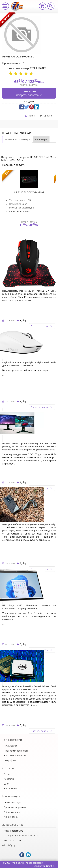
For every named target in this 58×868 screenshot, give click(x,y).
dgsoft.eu (50, 866)
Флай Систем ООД (14, 831)
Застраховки (11, 789)
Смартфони (10, 760)
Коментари (41, 139)
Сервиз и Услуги (13, 802)
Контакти (9, 779)
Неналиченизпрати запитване (29, 93)
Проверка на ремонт (15, 807)
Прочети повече (42, 407)
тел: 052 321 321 (12, 840)
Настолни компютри (15, 756)
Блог (6, 784)
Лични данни (11, 817)
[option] (29, 204)
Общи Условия (12, 812)
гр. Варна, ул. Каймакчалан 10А (21, 836)
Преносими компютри (16, 751)
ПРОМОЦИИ (10, 746)
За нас (7, 774)
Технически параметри (17, 139)
